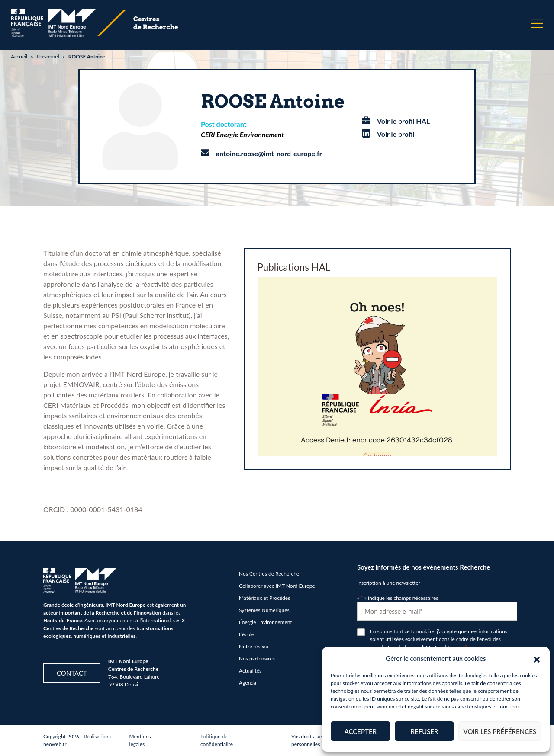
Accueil (19, 56)
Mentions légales (140, 740)
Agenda (248, 683)
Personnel (48, 56)
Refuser (425, 731)
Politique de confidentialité (217, 740)
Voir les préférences (500, 731)
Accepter (361, 731)
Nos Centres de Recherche (269, 574)
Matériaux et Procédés (264, 598)
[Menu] (537, 23)
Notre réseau (254, 646)
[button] (537, 658)
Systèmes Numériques (264, 610)
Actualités (250, 671)
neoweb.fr (55, 744)
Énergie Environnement (266, 622)
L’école (246, 634)
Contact (72, 673)
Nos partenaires (257, 658)
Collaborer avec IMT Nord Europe (277, 586)
